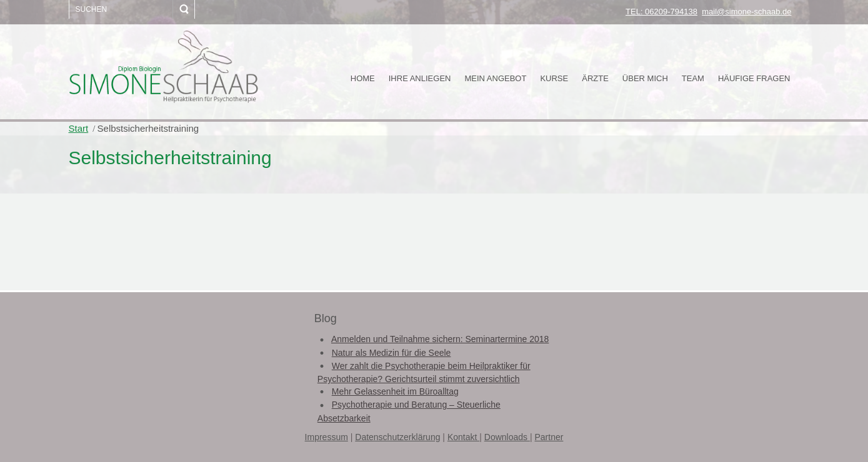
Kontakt (463, 437)
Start (79, 128)
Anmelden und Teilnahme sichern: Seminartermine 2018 (440, 339)
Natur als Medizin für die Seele (392, 353)
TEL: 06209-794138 (661, 12)
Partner (549, 437)
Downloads (507, 437)
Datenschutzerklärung (397, 437)
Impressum (327, 437)
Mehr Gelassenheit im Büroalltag (395, 391)
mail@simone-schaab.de (746, 12)
